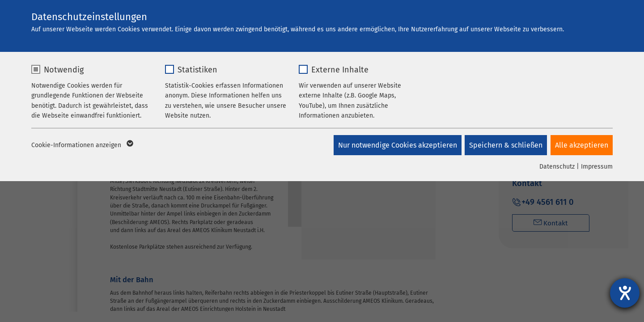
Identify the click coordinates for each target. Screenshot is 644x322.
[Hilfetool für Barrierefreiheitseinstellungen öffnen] (625, 293)
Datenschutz (557, 167)
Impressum (597, 167)
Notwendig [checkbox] (64, 70)
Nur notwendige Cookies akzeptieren (395, 145)
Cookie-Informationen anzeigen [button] (82, 145)
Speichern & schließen (505, 145)
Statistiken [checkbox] (197, 70)
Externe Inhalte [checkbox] (340, 70)
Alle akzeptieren (582, 145)
